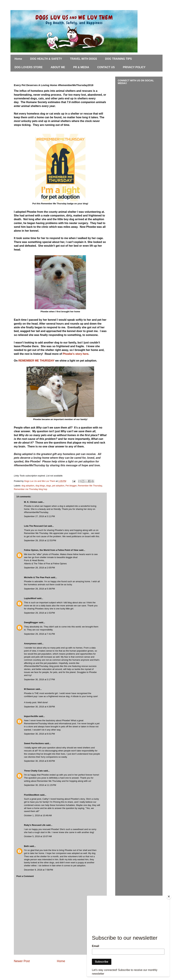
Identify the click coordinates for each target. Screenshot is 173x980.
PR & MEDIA (81, 67)
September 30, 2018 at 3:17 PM (39, 679)
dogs (49, 486)
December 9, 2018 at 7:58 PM (39, 870)
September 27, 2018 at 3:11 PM (39, 516)
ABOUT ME (58, 67)
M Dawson (29, 689)
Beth (26, 846)
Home (18, 59)
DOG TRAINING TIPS (118, 59)
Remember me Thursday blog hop (30, 489)
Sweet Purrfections (34, 743)
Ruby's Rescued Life (35, 825)
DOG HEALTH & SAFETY (46, 59)
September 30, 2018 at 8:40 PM (39, 761)
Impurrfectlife (31, 716)
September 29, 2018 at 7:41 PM (39, 634)
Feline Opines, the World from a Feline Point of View (51, 550)
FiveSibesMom (32, 795)
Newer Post (22, 961)
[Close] (169, 896)
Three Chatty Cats (33, 771)
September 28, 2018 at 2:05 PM (39, 568)
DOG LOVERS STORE (29, 67)
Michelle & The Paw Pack (37, 577)
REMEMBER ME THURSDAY (36, 361)
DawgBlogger (31, 622)
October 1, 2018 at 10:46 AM (38, 815)
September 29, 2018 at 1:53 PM (39, 613)
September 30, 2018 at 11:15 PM (40, 785)
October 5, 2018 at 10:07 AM (38, 836)
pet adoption (58, 486)
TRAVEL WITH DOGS (84, 59)
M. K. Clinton (31, 502)
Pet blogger (71, 486)
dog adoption (28, 486)
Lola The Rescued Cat (35, 526)
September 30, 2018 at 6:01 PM (39, 734)
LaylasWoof (30, 598)
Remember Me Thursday (90, 486)
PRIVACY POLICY (134, 67)
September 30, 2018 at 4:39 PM (39, 707)
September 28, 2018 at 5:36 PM (39, 589)
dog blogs (40, 486)
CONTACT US (106, 67)
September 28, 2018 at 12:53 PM (40, 540)
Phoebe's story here (76, 354)
